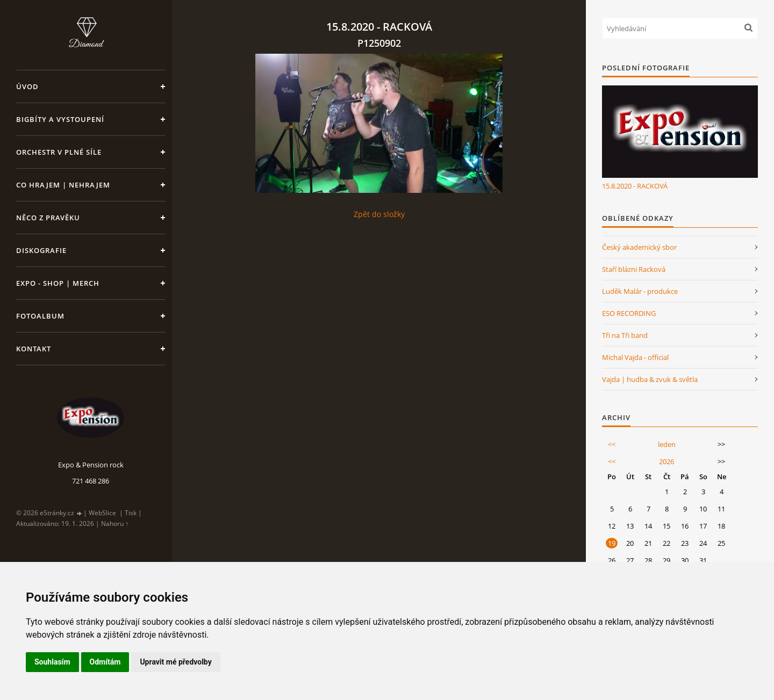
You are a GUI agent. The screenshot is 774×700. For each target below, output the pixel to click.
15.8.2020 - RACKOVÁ (635, 186)
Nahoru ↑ (115, 524)
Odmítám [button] (105, 662)
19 (612, 543)
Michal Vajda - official (635, 357)
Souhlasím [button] (52, 662)
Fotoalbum (40, 316)
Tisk (131, 513)
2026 (666, 461)
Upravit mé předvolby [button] (175, 662)
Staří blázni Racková (634, 269)
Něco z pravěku (48, 218)
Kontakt (34, 349)
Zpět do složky (379, 214)
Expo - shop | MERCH (58, 283)
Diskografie (41, 250)
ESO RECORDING (629, 313)
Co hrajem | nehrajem (63, 185)
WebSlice (102, 513)
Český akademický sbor (639, 247)
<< (612, 444)
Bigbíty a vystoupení (60, 119)
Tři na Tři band (625, 335)
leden (667, 444)
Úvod (27, 86)
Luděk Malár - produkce (640, 291)
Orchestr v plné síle (59, 152)
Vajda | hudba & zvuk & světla (650, 379)
